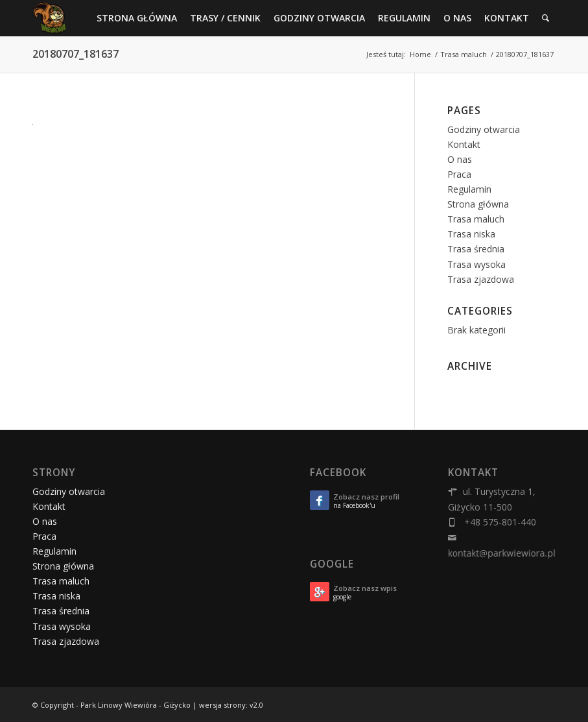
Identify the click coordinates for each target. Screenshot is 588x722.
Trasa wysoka (476, 264)
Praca (459, 174)
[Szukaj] (546, 18)
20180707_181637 (76, 54)
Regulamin (469, 189)
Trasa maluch (476, 219)
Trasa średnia (476, 249)
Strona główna (478, 204)
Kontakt (464, 144)
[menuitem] (137, 18)
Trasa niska (471, 234)
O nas (460, 159)
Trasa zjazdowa (481, 279)
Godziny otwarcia (484, 129)
